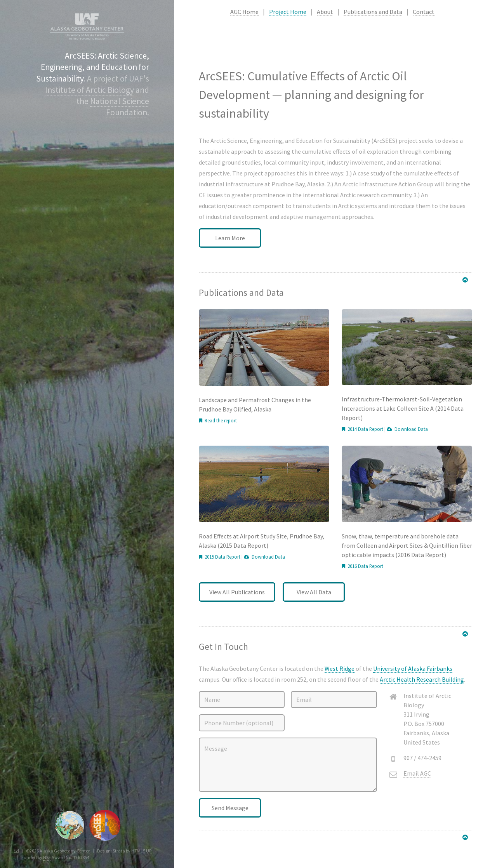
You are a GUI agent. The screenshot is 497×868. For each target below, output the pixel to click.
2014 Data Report (364, 429)
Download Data (410, 429)
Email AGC (417, 773)
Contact (424, 12)
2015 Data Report (221, 557)
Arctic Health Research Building (422, 679)
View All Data (314, 592)
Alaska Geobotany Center (65, 851)
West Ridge (340, 668)
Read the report (220, 420)
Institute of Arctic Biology (89, 90)
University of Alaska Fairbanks (413, 668)
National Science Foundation (120, 107)
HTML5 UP (141, 851)
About (325, 12)
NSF (47, 857)
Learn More (230, 238)
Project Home (288, 12)
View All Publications (237, 592)
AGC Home (244, 12)
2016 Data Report (364, 566)
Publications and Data (373, 12)
